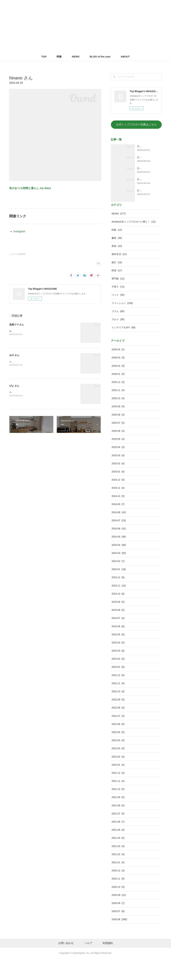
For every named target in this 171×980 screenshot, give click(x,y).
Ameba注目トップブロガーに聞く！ (133, 243)
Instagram (19, 231)
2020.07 (118, 933)
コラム (118, 333)
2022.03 (118, 770)
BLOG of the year (100, 57)
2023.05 (118, 656)
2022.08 (118, 729)
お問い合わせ (66, 964)
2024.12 (118, 501)
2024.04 (119, 566)
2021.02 (118, 876)
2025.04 (118, 468)
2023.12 (118, 599)
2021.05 (118, 851)
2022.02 (118, 778)
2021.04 (118, 859)
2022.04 (118, 762)
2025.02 (118, 485)
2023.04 (118, 664)
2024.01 (119, 591)
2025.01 (118, 493)
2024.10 (118, 517)
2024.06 (119, 550)
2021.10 (118, 810)
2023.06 (118, 647)
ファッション (122, 324)
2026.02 (118, 387)
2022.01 (118, 786)
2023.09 (118, 623)
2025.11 (118, 411)
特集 (59, 57)
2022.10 (118, 713)
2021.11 (118, 802)
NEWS (76, 57)
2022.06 (118, 745)
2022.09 (118, 721)
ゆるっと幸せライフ (18, 362)
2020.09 (119, 916)
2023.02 (118, 680)
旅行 (117, 284)
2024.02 (118, 582)
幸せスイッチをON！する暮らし (24, 392)
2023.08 (118, 631)
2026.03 (118, 379)
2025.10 (118, 420)
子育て (118, 308)
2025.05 (118, 460)
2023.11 (119, 607)
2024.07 (119, 542)
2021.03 (118, 867)
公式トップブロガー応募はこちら (136, 124)
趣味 (117, 259)
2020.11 (118, 900)
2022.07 (118, 737)
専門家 (118, 300)
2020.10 (118, 908)
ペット (118, 316)
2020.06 (119, 941)
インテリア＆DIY (123, 349)
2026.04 (118, 371)
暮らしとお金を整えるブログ (23, 331)
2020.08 (118, 924)
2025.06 (118, 452)
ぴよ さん (14, 386)
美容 (117, 267)
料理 (117, 292)
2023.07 (118, 639)
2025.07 (118, 444)
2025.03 (118, 477)
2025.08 (118, 436)
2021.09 (118, 818)
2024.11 (118, 509)
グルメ (118, 341)
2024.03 (119, 574)
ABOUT (125, 57)
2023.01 (118, 688)
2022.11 (118, 705)
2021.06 (118, 843)
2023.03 (118, 672)
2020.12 (118, 892)
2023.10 (118, 615)
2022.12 (118, 696)
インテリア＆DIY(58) (17, 254)
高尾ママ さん (17, 325)
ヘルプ (88, 964)
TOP (44, 57)
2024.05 (119, 558)
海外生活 (119, 275)
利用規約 (108, 964)
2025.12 (118, 403)
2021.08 (118, 827)
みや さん (14, 355)
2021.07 (118, 835)
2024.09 (118, 525)
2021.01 (118, 884)
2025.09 (118, 428)
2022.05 (118, 753)
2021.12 (118, 794)
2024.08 (119, 534)
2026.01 (118, 395)
